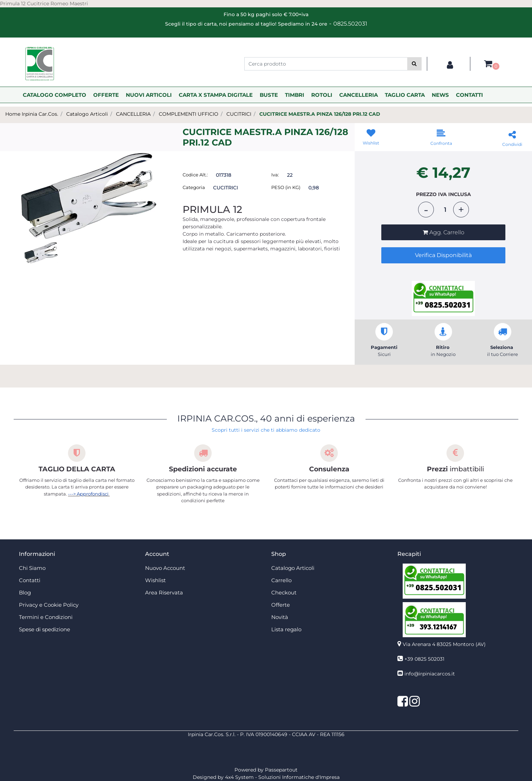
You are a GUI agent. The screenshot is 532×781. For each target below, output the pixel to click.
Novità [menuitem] (280, 617)
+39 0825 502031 (424, 659)
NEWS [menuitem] (440, 95)
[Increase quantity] (461, 210)
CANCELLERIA (133, 114)
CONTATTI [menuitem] (469, 95)
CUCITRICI (239, 114)
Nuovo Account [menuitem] (165, 568)
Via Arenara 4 (444, 644)
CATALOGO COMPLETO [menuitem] (54, 95)
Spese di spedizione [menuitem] (45, 629)
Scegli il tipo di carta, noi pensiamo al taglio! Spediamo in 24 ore (246, 24)
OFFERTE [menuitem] (106, 95)
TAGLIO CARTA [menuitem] (405, 95)
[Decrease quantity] (426, 210)
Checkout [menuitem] (284, 593)
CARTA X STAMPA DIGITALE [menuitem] (216, 95)
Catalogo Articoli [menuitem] (293, 568)
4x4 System (239, 777)
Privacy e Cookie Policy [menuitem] (49, 605)
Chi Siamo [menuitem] (32, 568)
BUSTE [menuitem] (269, 95)
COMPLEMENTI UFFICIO (189, 114)
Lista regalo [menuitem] (286, 629)
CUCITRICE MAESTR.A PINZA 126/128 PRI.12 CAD (320, 114)
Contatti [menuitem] (30, 580)
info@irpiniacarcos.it (430, 674)
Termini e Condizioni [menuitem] (46, 617)
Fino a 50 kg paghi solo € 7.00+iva (266, 14)
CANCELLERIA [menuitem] (359, 95)
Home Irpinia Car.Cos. (32, 114)
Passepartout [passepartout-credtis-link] (281, 770)
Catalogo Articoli (87, 114)
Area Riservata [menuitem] (164, 593)
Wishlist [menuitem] (155, 580)
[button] (414, 64)
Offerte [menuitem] (281, 605)
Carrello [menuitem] (281, 580)
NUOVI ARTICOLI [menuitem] (149, 95)
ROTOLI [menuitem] (322, 95)
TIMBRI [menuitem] (295, 95)
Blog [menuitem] (25, 593)
